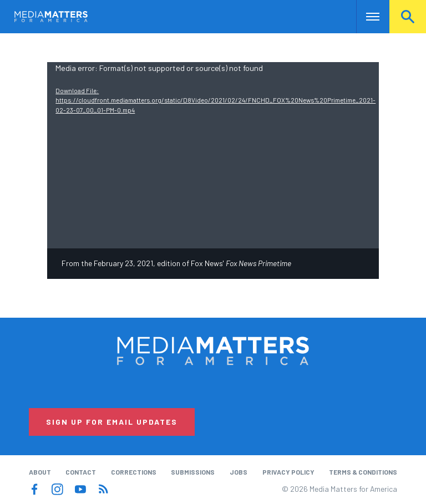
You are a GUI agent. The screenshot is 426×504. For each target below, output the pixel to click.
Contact (81, 472)
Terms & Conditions (363, 472)
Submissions (193, 472)
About (40, 472)
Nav (366, 17)
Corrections (134, 472)
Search (408, 17)
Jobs (239, 472)
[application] (213, 155)
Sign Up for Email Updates (112, 422)
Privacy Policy (288, 472)
